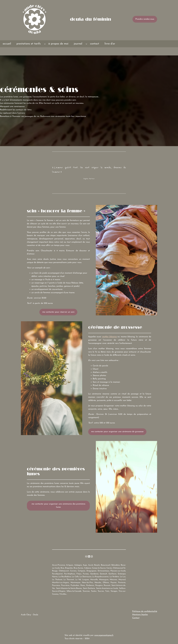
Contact (136, 618)
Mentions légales (140, 615)
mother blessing (109, 337)
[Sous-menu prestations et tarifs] (45, 44)
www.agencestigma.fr (104, 635)
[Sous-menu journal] (86, 44)
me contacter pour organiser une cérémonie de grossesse (117, 432)
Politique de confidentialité (145, 611)
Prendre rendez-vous (145, 19)
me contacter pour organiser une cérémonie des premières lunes (58, 506)
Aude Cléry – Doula (30, 615)
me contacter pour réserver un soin (58, 312)
